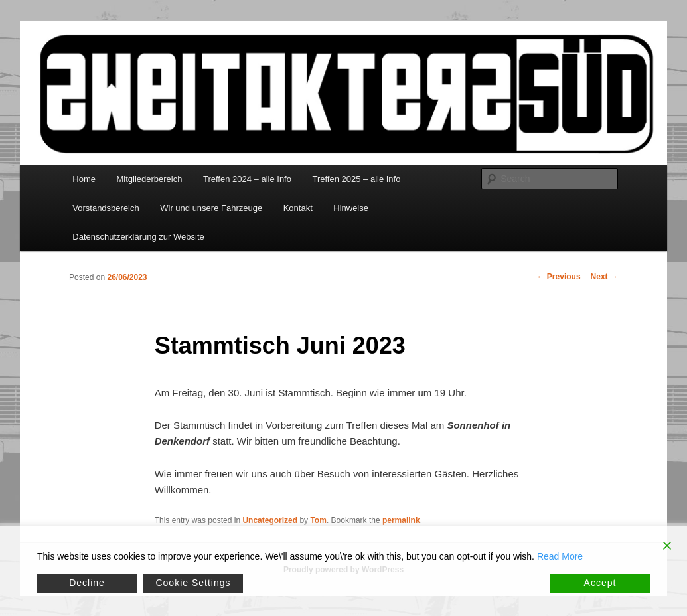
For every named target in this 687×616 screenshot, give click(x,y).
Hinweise (351, 208)
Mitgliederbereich (149, 179)
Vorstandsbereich (106, 208)
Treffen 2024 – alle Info (247, 179)
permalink (401, 520)
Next (604, 277)
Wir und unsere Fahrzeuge (211, 208)
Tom (318, 520)
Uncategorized (270, 520)
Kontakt (298, 208)
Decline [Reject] (87, 583)
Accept (600, 583)
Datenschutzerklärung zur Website (138, 237)
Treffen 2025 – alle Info (356, 179)
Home (84, 179)
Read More (560, 556)
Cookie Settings (193, 583)
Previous (559, 277)
